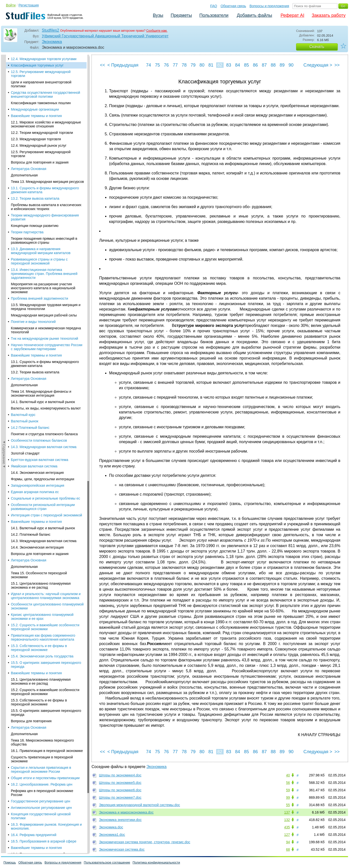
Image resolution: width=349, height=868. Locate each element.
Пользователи (214, 15)
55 (288, 805)
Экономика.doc (111, 827)
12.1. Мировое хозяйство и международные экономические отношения (46, 124)
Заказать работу (329, 15)
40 (288, 775)
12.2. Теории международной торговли (42, 133)
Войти (11, 5)
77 (175, 65)
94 (288, 842)
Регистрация (29, 5)
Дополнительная (24, 175)
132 (287, 820)
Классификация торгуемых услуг (37, 65)
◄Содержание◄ (4, 141)
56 (288, 783)
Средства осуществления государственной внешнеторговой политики (46, 95)
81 (211, 65)
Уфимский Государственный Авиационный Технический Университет (105, 36)
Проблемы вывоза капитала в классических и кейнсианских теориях (46, 207)
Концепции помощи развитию (35, 226)
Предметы (181, 15)
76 (166, 65)
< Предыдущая (123, 65)
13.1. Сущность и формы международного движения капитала (45, 190)
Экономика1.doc (112, 835)
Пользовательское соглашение (107, 862)
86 (255, 65)
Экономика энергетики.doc (120, 820)
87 (264, 65)
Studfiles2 (50, 30)
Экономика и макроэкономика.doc (126, 812)
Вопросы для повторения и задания (40, 162)
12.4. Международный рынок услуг (39, 145)
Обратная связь (233, 6)
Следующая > (318, 65)
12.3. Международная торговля (36, 139)
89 (282, 65)
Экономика (52, 42)
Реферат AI (292, 15)
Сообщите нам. (157, 31)
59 (288, 790)
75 (157, 65)
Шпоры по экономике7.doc (120, 797)
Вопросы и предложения (269, 6)
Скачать (317, 47)
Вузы (158, 15)
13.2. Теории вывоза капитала (35, 198)
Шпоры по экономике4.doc (120, 775)
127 (287, 835)
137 (287, 812)
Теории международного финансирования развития (45, 217)
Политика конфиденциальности (156, 862)
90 (291, 65)
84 (237, 65)
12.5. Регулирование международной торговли (41, 74)
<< (103, 65)
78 (184, 65)
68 (288, 849)
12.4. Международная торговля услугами (44, 59)
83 (229, 65)
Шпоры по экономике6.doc (120, 790)
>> (337, 65)
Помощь (10, 862)
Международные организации (35, 109)
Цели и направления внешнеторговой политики (41, 84)
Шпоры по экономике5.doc (120, 783)
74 (148, 65)
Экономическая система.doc (122, 849)
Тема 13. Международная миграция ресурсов (47, 182)
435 (287, 827)
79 (193, 65)
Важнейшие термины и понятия (36, 116)
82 (220, 65)
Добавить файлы (254, 15)
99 (288, 797)
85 (246, 65)
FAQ (214, 6)
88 (273, 65)
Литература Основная (29, 169)
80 (202, 65)
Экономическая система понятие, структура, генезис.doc (145, 842)
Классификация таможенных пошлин (41, 103)
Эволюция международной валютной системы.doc (140, 805)
